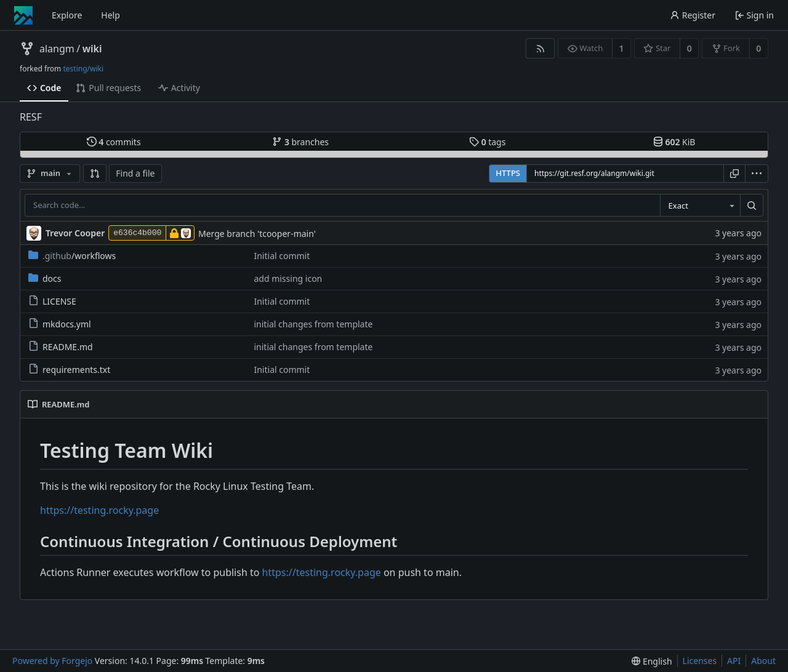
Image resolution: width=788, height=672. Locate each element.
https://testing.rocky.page (99, 510)
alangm (57, 49)
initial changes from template (313, 324)
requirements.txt (69, 370)
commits (114, 142)
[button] (95, 174)
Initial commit (282, 256)
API (734, 661)
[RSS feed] (540, 48)
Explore (67, 15)
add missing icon (288, 278)
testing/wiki (83, 69)
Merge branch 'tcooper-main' (257, 234)
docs (45, 278)
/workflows (72, 256)
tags (487, 142)
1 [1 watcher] (622, 48)
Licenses (700, 661)
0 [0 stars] (689, 48)
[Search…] (752, 206)
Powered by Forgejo (52, 661)
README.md (61, 347)
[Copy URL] (734, 174)
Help (111, 15)
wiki (92, 49)
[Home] (23, 15)
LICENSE (52, 301)
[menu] (757, 174)
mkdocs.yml (60, 324)
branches (300, 142)
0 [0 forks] (758, 48)
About (763, 661)
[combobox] (700, 206)
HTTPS (508, 173)
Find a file (135, 173)
